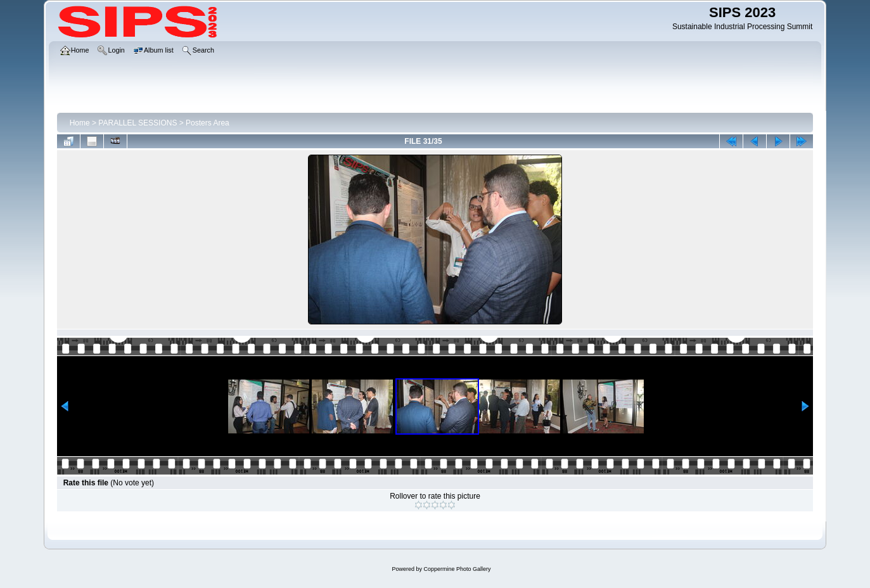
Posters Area (208, 123)
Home (80, 123)
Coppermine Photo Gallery (457, 569)
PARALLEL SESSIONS (138, 123)
